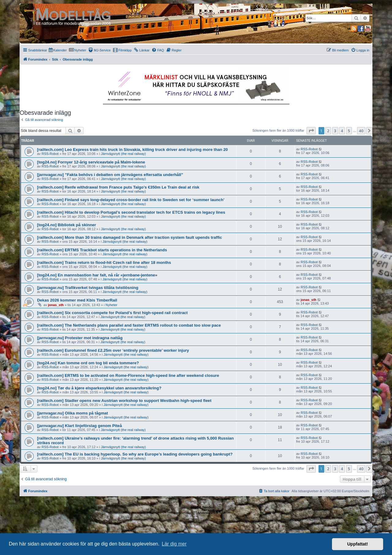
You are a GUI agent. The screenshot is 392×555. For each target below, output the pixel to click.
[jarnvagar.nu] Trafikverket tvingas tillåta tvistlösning (88, 288)
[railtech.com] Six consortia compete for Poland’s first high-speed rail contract (112, 313)
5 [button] (349, 131)
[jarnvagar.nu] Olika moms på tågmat (73, 413)
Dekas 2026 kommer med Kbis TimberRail (77, 300)
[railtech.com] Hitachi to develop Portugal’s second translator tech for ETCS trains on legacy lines (131, 212)
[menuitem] (58, 50)
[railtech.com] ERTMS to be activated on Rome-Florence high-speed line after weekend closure (128, 375)
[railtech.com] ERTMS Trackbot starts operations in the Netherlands (102, 250)
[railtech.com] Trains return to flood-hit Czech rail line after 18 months (104, 262)
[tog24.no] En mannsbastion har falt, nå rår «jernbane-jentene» (97, 275)
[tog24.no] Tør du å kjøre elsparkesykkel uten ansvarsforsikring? (99, 388)
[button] (311, 131)
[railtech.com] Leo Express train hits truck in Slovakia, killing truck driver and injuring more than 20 (132, 150)
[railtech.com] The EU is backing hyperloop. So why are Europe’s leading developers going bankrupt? (135, 454)
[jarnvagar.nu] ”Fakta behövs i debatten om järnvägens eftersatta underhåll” (110, 175)
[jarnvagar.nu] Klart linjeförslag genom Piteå (79, 426)
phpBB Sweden (202, 507)
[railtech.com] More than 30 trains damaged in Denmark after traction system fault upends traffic (130, 237)
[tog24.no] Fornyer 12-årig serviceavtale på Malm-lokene (91, 162)
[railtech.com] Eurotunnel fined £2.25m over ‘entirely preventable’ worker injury (113, 350)
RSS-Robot (50, 154)
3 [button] (335, 131)
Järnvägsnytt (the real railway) (124, 154)
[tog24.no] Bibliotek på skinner (67, 225)
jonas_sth (56, 305)
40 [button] (361, 131)
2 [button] (328, 131)
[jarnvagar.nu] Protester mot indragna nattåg (80, 338)
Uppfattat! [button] (358, 544)
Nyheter (111, 305)
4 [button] (342, 131)
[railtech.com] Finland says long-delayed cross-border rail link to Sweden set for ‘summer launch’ (131, 200)
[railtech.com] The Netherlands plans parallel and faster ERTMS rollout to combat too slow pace (129, 325)
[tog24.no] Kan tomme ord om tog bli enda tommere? (88, 363)
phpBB (178, 502)
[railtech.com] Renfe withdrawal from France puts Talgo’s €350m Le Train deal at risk (118, 187)
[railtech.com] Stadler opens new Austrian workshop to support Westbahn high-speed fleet (124, 401)
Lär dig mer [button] (174, 544)
